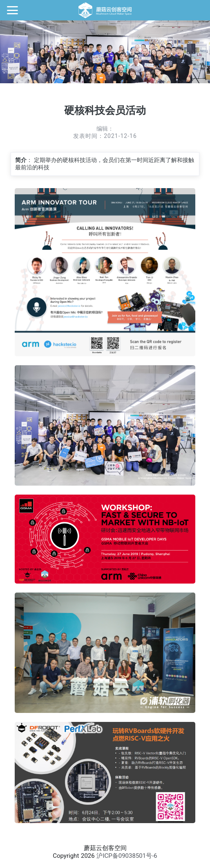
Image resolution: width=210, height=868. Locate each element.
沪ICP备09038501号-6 (127, 856)
